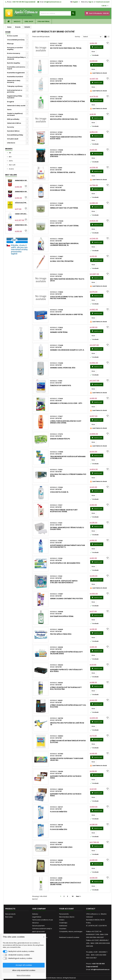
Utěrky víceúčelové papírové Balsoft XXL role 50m (68, 706)
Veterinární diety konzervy (14, 81)
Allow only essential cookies (24, 970)
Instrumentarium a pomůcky (15, 91)
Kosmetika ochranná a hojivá (16, 68)
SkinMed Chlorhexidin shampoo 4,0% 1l (67, 350)
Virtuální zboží (13, 139)
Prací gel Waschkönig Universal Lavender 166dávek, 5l (64, 244)
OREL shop (29, 21)
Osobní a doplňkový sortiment (15, 114)
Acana (11, 169)
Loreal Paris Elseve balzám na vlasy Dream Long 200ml (66, 422)
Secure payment (38, 926)
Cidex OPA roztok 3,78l (21, 214)
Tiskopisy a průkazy (15, 86)
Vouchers (63, 929)
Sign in (91, 2)
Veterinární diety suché (16, 106)
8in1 (10, 157)
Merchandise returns (67, 917)
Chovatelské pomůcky (16, 40)
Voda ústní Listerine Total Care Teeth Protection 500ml (66, 298)
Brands (9, 149)
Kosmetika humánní (15, 77)
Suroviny (11, 127)
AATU (11, 161)
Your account (66, 909)
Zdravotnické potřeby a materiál (16, 58)
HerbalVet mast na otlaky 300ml (64, 226)
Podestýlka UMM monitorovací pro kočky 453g (66, 138)
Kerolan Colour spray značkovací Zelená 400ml (66, 884)
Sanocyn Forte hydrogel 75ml (63, 66)
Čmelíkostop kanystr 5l (61, 385)
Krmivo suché (12, 36)
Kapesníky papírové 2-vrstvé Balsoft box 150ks (66, 670)
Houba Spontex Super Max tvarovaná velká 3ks (67, 759)
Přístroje (10, 44)
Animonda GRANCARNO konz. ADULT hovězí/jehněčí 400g (21, 225)
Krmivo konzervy (14, 53)
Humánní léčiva (13, 131)
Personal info (64, 914)
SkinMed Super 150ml (59, 332)
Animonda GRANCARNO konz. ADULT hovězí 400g (21, 180)
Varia (9, 110)
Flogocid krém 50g (59, 812)
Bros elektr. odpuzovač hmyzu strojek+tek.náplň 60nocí (64, 582)
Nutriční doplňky (14, 63)
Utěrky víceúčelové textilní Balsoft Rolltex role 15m (66, 688)
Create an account (103, 2)
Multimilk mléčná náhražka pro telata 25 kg (67, 280)
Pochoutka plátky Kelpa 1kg (62, 865)
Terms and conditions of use (43, 920)
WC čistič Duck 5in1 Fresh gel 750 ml (66, 48)
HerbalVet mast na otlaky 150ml (64, 208)
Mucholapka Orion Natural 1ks (64, 119)
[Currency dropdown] (105, 6)
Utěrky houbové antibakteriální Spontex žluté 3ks (68, 742)
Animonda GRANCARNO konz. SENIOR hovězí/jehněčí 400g (21, 192)
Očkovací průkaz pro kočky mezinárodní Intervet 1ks (21, 203)
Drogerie (11, 102)
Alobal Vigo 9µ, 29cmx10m (62, 261)
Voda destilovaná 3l (59, 492)
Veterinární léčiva (14, 123)
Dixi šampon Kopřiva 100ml (62, 616)
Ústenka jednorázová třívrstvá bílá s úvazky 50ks (67, 528)
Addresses (63, 926)
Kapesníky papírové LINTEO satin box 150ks (66, 795)
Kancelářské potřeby (15, 135)
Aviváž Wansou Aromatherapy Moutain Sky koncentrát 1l (67, 546)
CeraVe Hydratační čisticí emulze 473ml (68, 101)
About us (35, 923)
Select (93, 37)
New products (10, 914)
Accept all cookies (24, 965)
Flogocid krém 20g (59, 829)
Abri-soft (12, 165)
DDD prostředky (13, 119)
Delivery (35, 914)
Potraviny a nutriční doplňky (15, 48)
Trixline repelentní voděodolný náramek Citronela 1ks (68, 457)
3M (10, 153)
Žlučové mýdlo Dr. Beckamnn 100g (65, 563)
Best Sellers (11, 175)
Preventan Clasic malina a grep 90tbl (67, 314)
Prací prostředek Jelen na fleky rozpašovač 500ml (64, 511)
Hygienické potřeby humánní (15, 97)
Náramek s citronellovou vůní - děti (66, 403)
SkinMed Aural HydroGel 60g (63, 368)
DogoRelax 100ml (58, 190)
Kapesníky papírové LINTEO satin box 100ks (66, 777)
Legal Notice (37, 917)
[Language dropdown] (75, 2)
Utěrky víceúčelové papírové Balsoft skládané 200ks (66, 653)
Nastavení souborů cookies (69, 937)
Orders (62, 920)
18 (73, 896)
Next (79, 896)
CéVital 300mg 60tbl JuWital (63, 172)
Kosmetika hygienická (16, 73)
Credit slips (63, 923)
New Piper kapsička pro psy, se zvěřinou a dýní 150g (68, 156)
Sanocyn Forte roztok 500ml (63, 84)
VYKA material (44, 21)
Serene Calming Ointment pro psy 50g (66, 599)
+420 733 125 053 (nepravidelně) (24, 2)
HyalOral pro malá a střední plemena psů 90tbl (68, 475)
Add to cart (97, 47)
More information (24, 975)
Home (8, 32)
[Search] (57, 13)
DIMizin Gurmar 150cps (60, 439)
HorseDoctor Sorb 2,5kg (61, 847)
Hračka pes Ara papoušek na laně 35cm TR (67, 724)
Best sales (9, 917)
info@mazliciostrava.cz (53, 2)
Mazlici (17, 21)
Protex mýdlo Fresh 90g (61, 634)
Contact (91, 909)
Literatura (11, 143)
